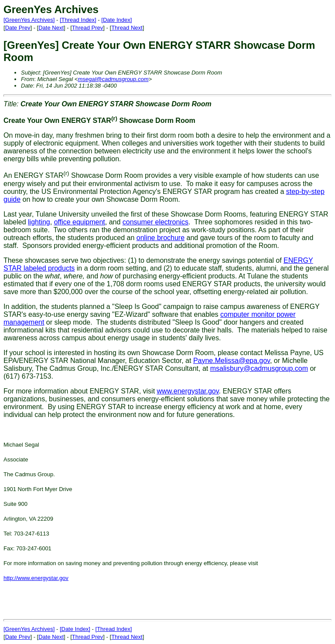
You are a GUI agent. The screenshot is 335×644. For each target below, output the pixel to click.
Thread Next (127, 28)
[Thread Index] (78, 20)
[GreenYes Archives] (29, 20)
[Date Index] (116, 20)
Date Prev (18, 28)
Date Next (51, 28)
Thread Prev (88, 28)
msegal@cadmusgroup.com (113, 79)
